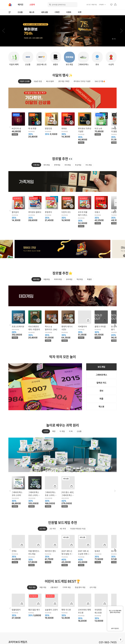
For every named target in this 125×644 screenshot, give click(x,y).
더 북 (71, 447)
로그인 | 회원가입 (92, 5)
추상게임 (78, 172)
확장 (54, 447)
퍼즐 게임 (43, 586)
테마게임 (36, 291)
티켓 (80, 12)
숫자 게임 (93, 586)
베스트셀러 (50, 81)
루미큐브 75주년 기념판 (82, 81)
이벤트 (69, 12)
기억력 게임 (67, 586)
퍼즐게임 (47, 291)
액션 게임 (32, 586)
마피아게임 (58, 291)
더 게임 (62, 447)
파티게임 (47, 172)
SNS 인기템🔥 (100, 81)
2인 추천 (53, 520)
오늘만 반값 (38, 81)
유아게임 (69, 291)
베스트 (32, 12)
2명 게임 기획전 (64, 81)
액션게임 (80, 291)
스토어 (32, 5)
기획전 (57, 12)
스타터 (46, 447)
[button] (4, 31)
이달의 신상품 (25, 81)
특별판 (89, 291)
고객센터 (101, 5)
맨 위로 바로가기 (121, 640)
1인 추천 (42, 520)
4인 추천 (63, 520)
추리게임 (68, 172)
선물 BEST (54, 586)
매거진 (21, 5)
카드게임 (89, 172)
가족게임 (36, 172)
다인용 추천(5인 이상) (78, 520)
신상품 (20, 12)
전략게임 (57, 172)
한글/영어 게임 (80, 586)
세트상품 (44, 12)
